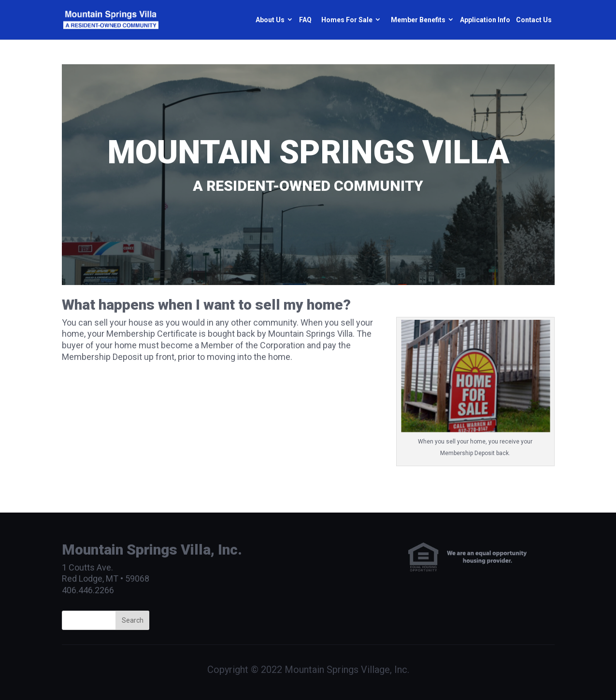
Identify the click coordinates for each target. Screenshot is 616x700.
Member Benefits (418, 20)
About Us (270, 20)
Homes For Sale (347, 20)
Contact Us (534, 20)
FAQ (305, 20)
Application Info (485, 20)
